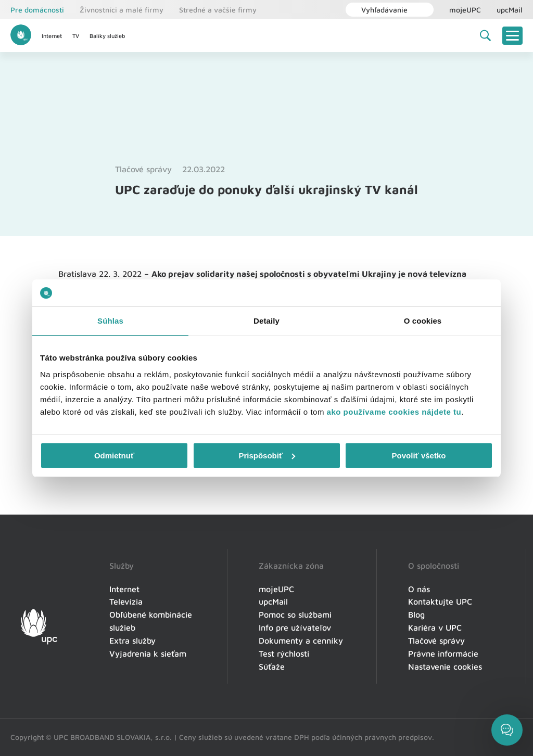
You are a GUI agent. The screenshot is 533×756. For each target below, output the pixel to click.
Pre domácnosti (37, 10)
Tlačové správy (143, 169)
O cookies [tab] (423, 321)
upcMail (510, 10)
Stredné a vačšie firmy (218, 10)
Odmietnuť (114, 456)
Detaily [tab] (266, 321)
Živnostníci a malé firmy (122, 10)
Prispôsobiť (267, 456)
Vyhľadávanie (379, 10)
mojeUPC (465, 10)
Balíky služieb (107, 36)
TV (76, 36)
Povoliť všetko (419, 456)
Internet (52, 36)
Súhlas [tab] (110, 321)
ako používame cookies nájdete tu (394, 412)
